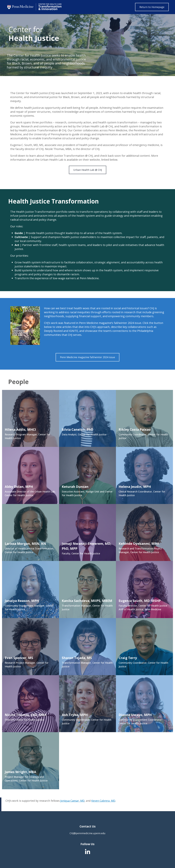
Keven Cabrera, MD (103, 801)
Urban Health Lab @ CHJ (88, 170)
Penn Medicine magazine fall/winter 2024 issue (87, 357)
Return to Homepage (152, 7)
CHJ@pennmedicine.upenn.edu (87, 833)
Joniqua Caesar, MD (72, 801)
